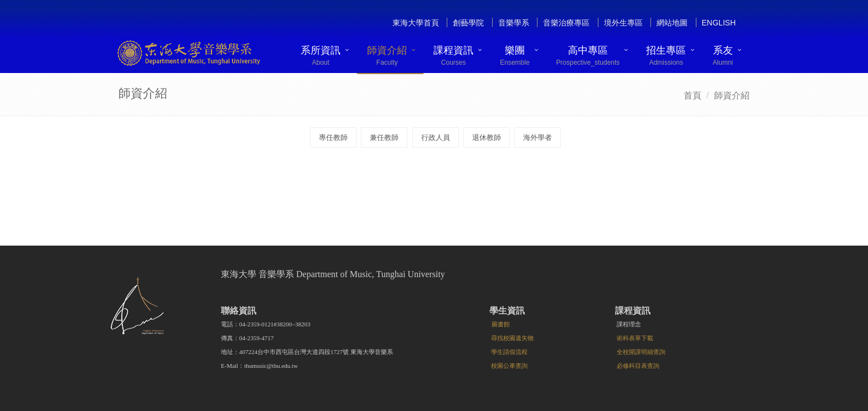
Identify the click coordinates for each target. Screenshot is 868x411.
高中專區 (588, 56)
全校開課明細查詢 (641, 352)
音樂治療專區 (566, 23)
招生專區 (666, 56)
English (719, 23)
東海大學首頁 (416, 23)
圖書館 (501, 324)
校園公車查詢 (509, 366)
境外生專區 (623, 23)
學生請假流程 (509, 352)
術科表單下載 (635, 338)
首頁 (693, 95)
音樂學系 (514, 23)
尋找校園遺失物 (512, 338)
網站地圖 (672, 23)
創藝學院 (468, 23)
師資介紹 (387, 56)
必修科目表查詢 (638, 366)
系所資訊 (321, 56)
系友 (723, 56)
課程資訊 (453, 56)
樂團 (515, 56)
